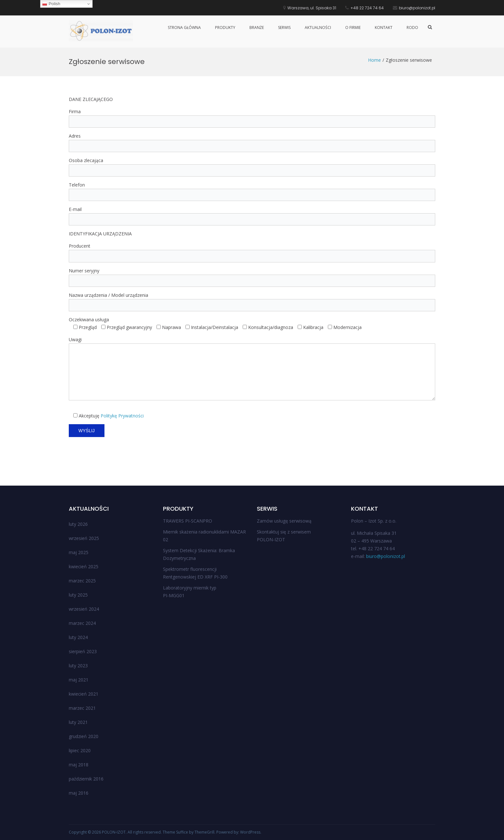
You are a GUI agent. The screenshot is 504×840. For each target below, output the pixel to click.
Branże (257, 27)
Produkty (225, 27)
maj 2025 (79, 552)
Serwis (284, 27)
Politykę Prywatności (122, 416)
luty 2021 (78, 722)
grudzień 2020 (84, 736)
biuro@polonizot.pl (386, 556)
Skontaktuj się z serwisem (284, 532)
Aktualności (318, 27)
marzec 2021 (82, 708)
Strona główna (184, 27)
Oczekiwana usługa (89, 320)
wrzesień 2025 (84, 538)
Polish (51, 4)
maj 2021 (79, 680)
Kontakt (384, 27)
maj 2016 (79, 793)
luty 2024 (78, 637)
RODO (412, 27)
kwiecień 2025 (84, 566)
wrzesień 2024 (84, 609)
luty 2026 (78, 524)
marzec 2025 (82, 581)
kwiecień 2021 (84, 694)
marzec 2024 (82, 623)
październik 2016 (86, 779)
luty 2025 (78, 595)
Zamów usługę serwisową (284, 521)
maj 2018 (79, 765)
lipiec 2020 (80, 750)
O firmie (353, 27)
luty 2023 (78, 666)
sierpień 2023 (83, 651)
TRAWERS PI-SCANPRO (188, 521)
